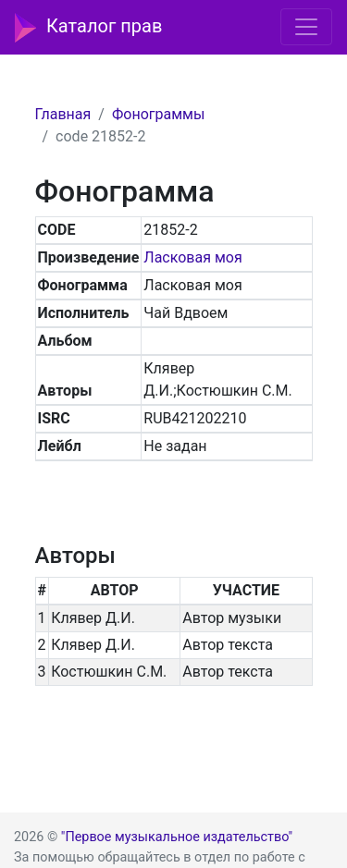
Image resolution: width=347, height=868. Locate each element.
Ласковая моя (192, 257)
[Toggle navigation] (306, 27)
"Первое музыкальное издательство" (177, 837)
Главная (63, 114)
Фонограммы (158, 114)
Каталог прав (88, 28)
